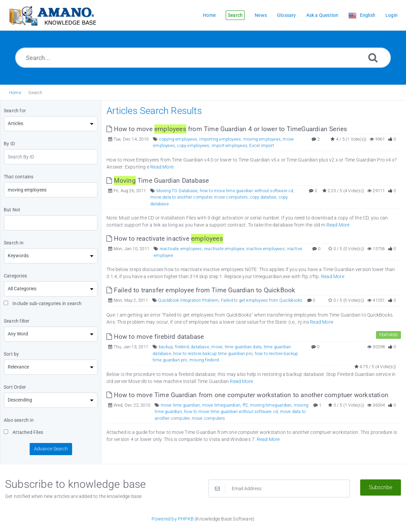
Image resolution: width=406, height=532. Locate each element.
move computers (231, 197)
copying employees (178, 139)
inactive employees (266, 249)
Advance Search (51, 449)
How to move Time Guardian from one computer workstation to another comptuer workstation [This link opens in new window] (247, 395)
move (217, 347)
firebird (182, 347)
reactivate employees (181, 249)
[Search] (373, 57)
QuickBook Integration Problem (188, 300)
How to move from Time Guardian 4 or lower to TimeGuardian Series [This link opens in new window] (227, 129)
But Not (12, 210)
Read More (162, 167)
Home (15, 93)
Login (392, 15)
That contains (19, 177)
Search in (14, 243)
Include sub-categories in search (43, 303)
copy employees (193, 145)
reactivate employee (224, 249)
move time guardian (180, 405)
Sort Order (15, 387)
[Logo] (52, 15)
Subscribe (381, 487)
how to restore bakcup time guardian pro (213, 353)
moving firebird (204, 360)
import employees (229, 145)
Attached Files (23, 432)
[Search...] (203, 58)
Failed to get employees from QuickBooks (262, 300)
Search (35, 93)
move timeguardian (221, 405)
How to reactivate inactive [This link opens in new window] (165, 239)
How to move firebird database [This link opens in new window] (155, 337)
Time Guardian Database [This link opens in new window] (158, 181)
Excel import (261, 145)
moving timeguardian (271, 405)
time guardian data (243, 347)
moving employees (262, 139)
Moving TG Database (177, 191)
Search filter (17, 321)
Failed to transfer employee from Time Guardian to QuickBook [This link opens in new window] (201, 290)
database (200, 347)
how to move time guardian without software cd (247, 191)
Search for (15, 111)
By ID (9, 144)
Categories (15, 276)
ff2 (245, 405)
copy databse (263, 197)
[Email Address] (279, 489)
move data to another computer (181, 197)
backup (166, 347)
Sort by (11, 354)
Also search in (19, 420)
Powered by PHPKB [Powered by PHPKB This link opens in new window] (173, 519)
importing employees (220, 139)
